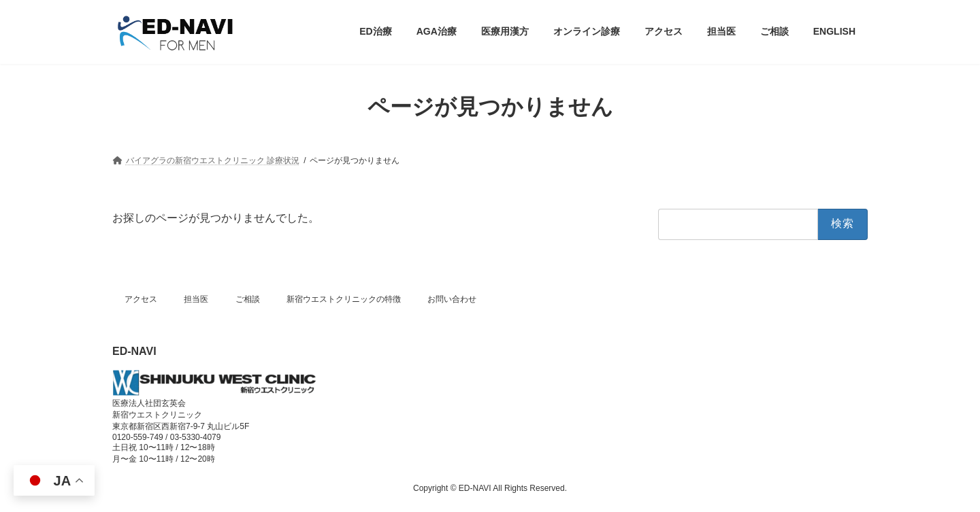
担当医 (196, 299)
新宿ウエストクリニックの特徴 (344, 299)
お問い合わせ (452, 299)
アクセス (141, 299)
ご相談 (248, 299)
